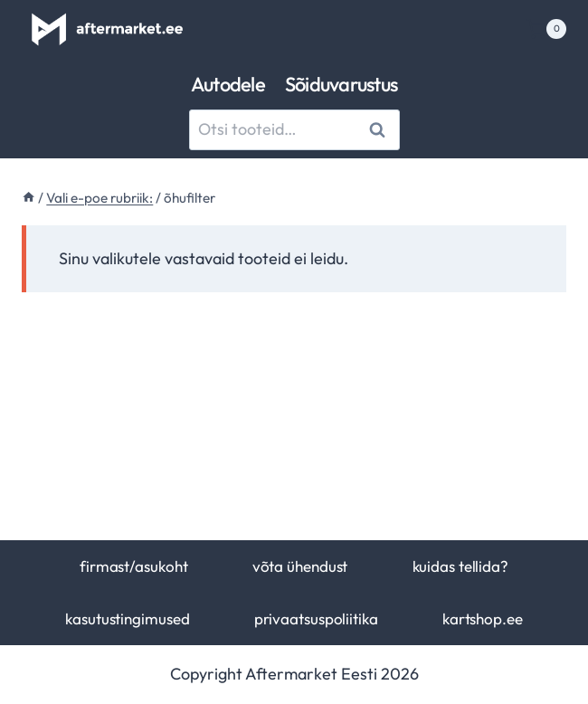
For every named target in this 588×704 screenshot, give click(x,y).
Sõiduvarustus (341, 84)
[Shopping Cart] (546, 29)
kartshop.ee (483, 618)
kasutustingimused (127, 618)
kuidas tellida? (460, 566)
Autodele (228, 84)
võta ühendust (300, 566)
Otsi (380, 129)
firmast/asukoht (133, 566)
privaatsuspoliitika (316, 618)
